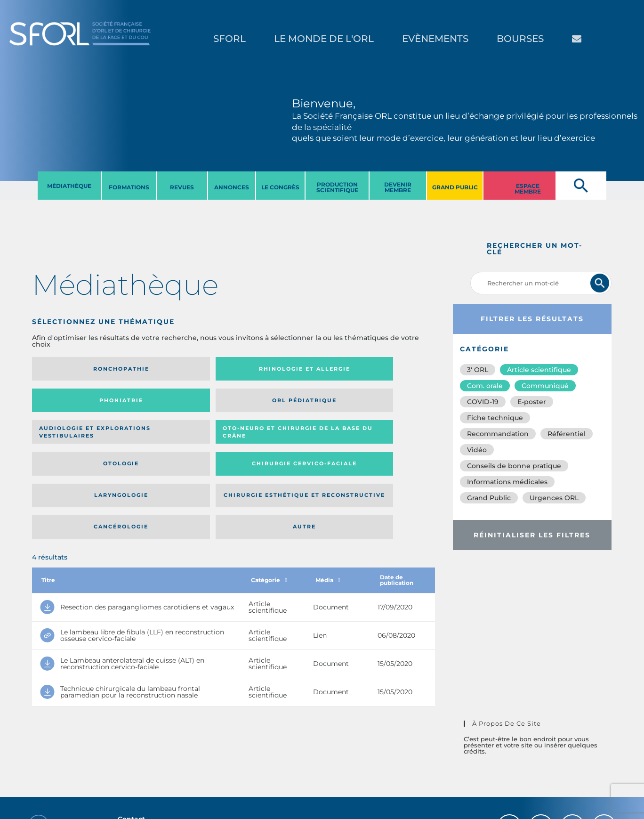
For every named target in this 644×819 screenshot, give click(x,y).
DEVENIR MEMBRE (398, 187)
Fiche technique (495, 418)
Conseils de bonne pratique (514, 466)
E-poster (532, 402)
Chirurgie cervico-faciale (379, 404)
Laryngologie (78, 441)
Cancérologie (280, 441)
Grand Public (489, 498)
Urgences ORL (554, 498)
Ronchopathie (78, 369)
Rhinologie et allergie (167, 369)
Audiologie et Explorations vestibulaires (67, 403)
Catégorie (269, 498)
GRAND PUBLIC (455, 187)
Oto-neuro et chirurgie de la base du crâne (171, 403)
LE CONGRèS (280, 187)
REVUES (182, 187)
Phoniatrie (280, 369)
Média (328, 498)
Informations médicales (507, 482)
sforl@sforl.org (166, 754)
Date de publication (400, 498)
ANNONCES (232, 187)
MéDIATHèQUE (69, 186)
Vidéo (477, 450)
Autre (381, 441)
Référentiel (567, 434)
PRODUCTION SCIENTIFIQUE (337, 187)
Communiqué (545, 386)
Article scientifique (539, 370)
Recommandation (498, 434)
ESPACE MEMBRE (528, 189)
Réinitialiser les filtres (532, 535)
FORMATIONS (129, 187)
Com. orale (485, 386)
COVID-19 (483, 402)
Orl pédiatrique (381, 369)
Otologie (280, 404)
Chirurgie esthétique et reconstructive (171, 442)
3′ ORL (478, 370)
